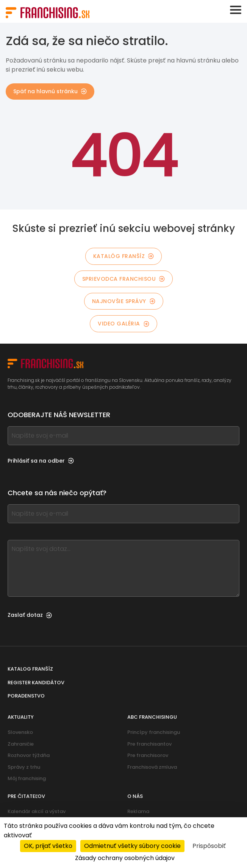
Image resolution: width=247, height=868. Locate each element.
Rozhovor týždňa (29, 755)
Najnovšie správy (124, 301)
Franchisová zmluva (152, 767)
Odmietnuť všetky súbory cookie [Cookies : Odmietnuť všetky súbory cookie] (132, 846)
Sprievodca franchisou (124, 279)
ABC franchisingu (152, 717)
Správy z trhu (24, 767)
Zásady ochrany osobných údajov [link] (125, 858)
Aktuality (21, 717)
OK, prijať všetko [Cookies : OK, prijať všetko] (48, 846)
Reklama (138, 811)
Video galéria (123, 324)
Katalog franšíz (30, 669)
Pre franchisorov (148, 755)
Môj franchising (27, 778)
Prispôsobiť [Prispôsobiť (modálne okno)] (209, 846)
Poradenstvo (26, 696)
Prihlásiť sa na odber (41, 461)
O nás (135, 796)
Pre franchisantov (149, 744)
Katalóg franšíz (124, 256)
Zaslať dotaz (30, 615)
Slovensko (20, 732)
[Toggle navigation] (236, 10)
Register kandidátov (36, 683)
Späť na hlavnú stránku (50, 91)
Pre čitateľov (26, 796)
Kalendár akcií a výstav (37, 811)
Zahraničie (21, 744)
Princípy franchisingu (154, 732)
